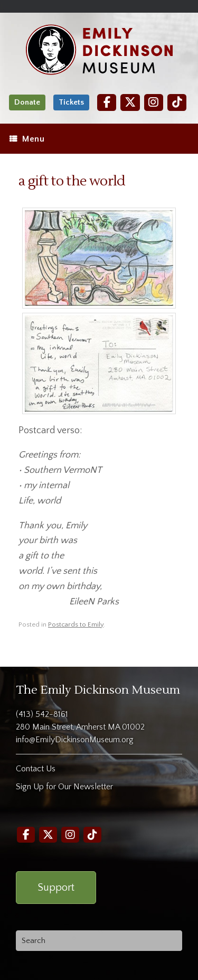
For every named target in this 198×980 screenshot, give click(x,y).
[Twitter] (130, 102)
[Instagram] (154, 102)
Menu (27, 139)
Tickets (71, 102)
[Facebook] (107, 102)
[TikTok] (177, 102)
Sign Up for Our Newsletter (64, 787)
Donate (27, 102)
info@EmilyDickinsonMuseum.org (75, 740)
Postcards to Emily (76, 624)
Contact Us (36, 769)
